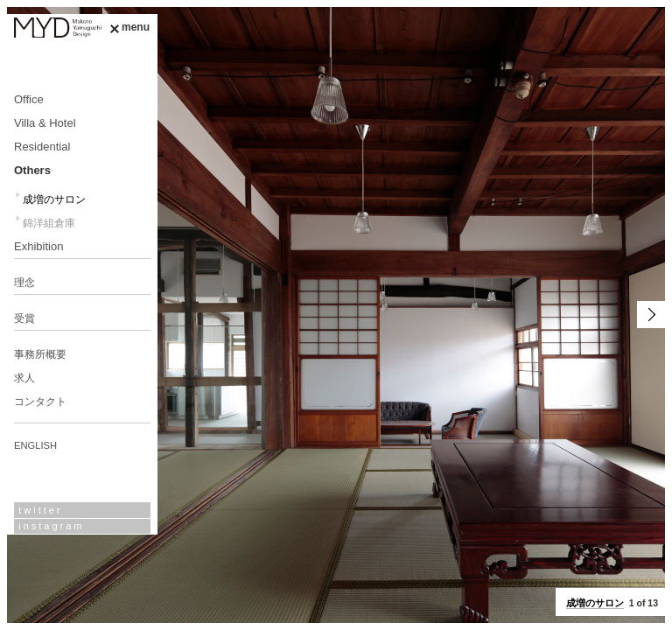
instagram (51, 526)
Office (29, 99)
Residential (42, 147)
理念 (24, 283)
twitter (40, 510)
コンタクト (40, 402)
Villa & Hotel (45, 123)
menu (129, 27)
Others (32, 170)
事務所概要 (40, 354)
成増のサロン (54, 199)
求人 (24, 378)
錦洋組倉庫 (49, 223)
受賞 (24, 318)
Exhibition (38, 246)
